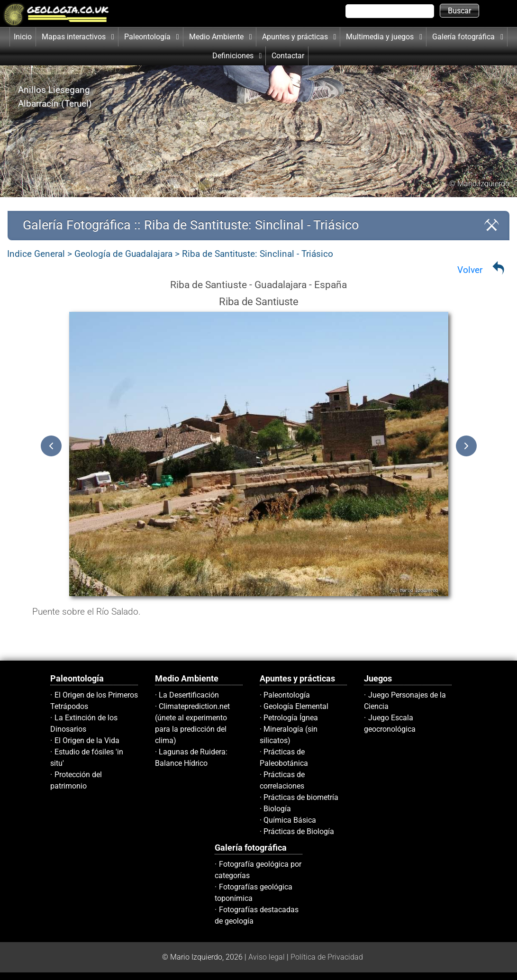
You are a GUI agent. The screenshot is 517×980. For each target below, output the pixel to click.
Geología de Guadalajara (123, 254)
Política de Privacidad (327, 957)
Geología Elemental (296, 706)
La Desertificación (189, 695)
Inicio (23, 37)
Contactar (288, 56)
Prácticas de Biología (299, 831)
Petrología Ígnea (291, 718)
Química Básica (290, 820)
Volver (470, 270)
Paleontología (287, 695)
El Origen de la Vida (87, 740)
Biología (277, 809)
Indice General (36, 254)
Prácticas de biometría (301, 797)
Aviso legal (267, 957)
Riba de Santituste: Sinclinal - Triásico (258, 254)
